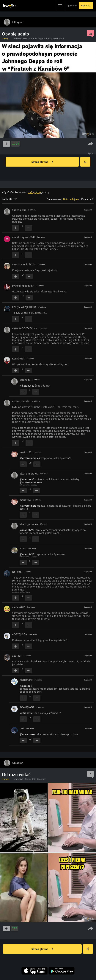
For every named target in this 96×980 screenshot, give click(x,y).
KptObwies (18, 359)
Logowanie (71, 6)
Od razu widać (16, 774)
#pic (34, 779)
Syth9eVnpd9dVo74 (23, 286)
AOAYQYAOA (20, 634)
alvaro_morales (21, 401)
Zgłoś (91, 153)
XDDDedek (26, 680)
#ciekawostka (21, 38)
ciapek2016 (19, 607)
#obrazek (19, 779)
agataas (17, 656)
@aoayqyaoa (27, 734)
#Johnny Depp (36, 38)
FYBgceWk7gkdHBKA (24, 307)
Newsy (5, 38)
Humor (5, 779)
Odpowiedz (88, 210)
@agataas (26, 686)
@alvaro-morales (30, 458)
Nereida (17, 572)
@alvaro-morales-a (31, 482)
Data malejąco (71, 199)
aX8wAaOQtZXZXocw (25, 328)
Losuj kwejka (87, 164)
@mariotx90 (27, 479)
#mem (28, 779)
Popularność (88, 199)
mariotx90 (25, 452)
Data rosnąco (54, 199)
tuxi (22, 728)
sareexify (25, 380)
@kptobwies (27, 386)
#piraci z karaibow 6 (54, 38)
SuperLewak (19, 210)
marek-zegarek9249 (24, 237)
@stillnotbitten (29, 713)
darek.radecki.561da (24, 264)
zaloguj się (34, 192)
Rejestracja (86, 6)
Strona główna (42, 162)
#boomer (41, 779)
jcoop (23, 548)
